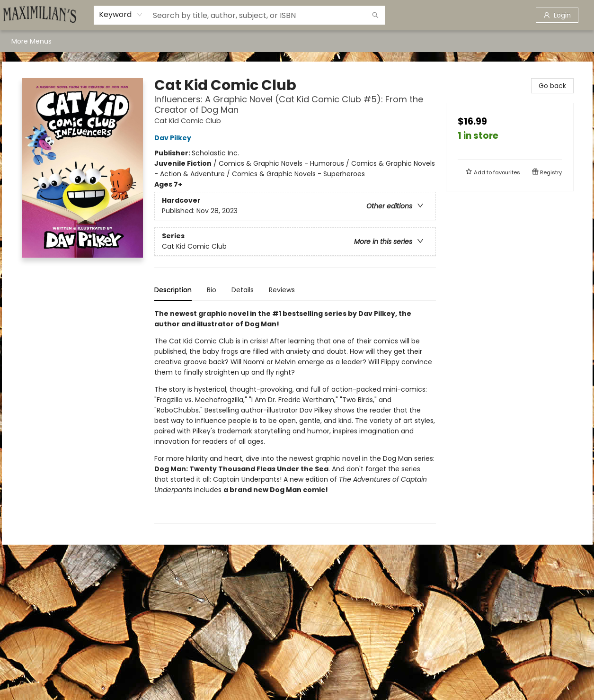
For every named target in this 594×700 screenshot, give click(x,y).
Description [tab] (173, 290)
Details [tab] (243, 290)
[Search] (375, 15)
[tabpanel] (295, 416)
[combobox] (121, 15)
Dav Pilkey (174, 138)
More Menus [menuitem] (505, 41)
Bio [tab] (212, 290)
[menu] (297, 41)
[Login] (557, 15)
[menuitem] (21, 41)
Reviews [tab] (282, 290)
